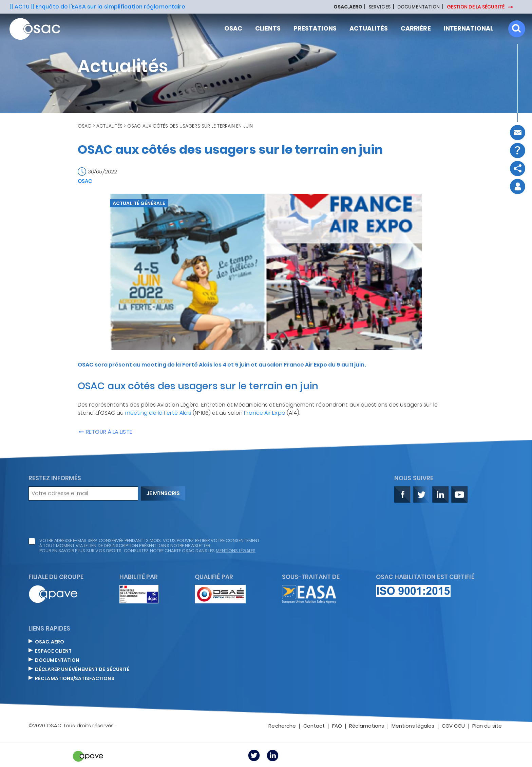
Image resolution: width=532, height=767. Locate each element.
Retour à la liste (105, 432)
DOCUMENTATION (419, 7)
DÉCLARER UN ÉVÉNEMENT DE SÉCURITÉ (82, 670)
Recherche (282, 726)
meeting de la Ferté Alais (158, 413)
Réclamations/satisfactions (75, 679)
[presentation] (80, 519)
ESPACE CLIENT (53, 651)
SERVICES (379, 7)
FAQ (337, 726)
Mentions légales (413, 726)
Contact (314, 726)
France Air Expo (265, 413)
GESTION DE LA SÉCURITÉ (476, 7)
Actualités (109, 126)
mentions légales (236, 551)
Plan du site (487, 726)
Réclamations (367, 726)
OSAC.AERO (50, 642)
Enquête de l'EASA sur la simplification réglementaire (110, 7)
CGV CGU (453, 726)
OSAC (84, 126)
